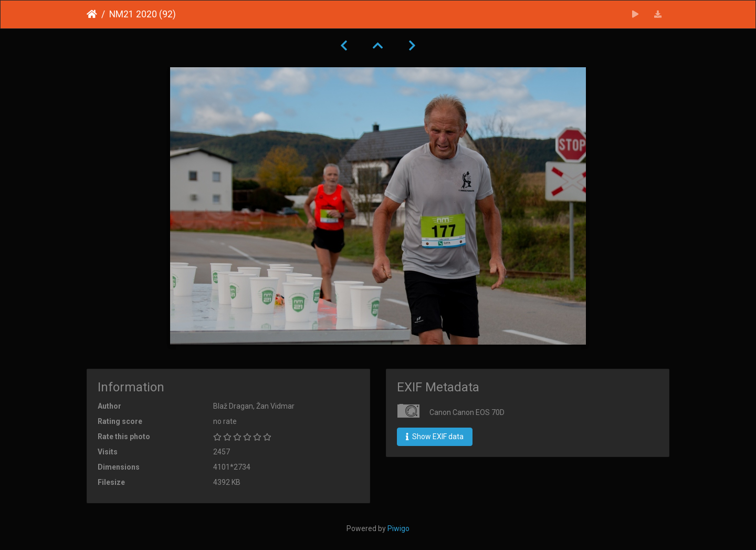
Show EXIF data (435, 437)
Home (92, 14)
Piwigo (398, 528)
